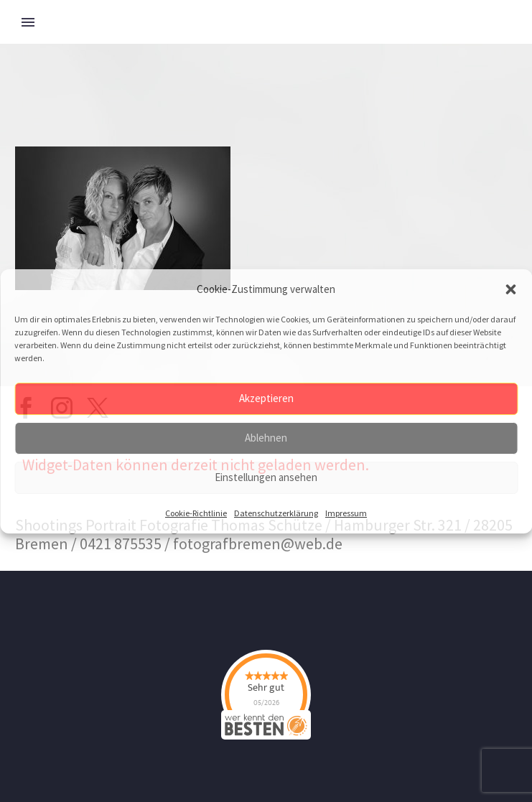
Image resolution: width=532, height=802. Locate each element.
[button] (510, 289)
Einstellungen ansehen (266, 477)
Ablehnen (266, 438)
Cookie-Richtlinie (196, 513)
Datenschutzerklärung (276, 513)
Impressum (346, 513)
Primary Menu (28, 22)
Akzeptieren (266, 398)
